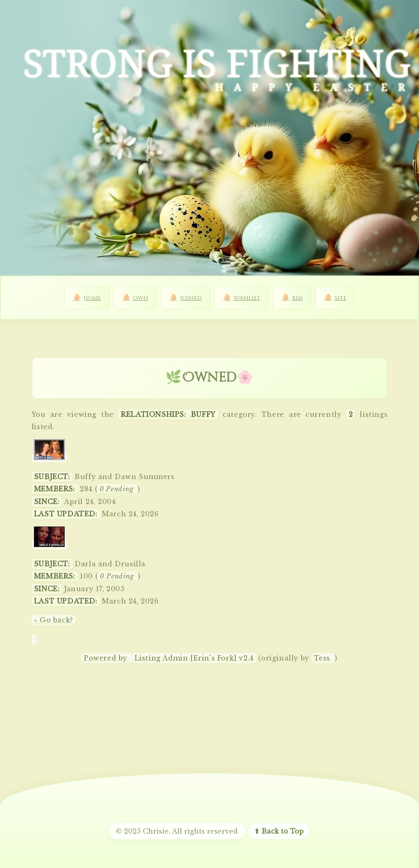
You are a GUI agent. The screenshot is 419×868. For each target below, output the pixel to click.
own (141, 298)
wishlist (247, 298)
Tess (323, 658)
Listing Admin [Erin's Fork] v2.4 (194, 658)
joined (191, 298)
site (341, 298)
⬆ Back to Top (279, 831)
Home (92, 298)
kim (297, 298)
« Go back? (54, 620)
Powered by (107, 658)
